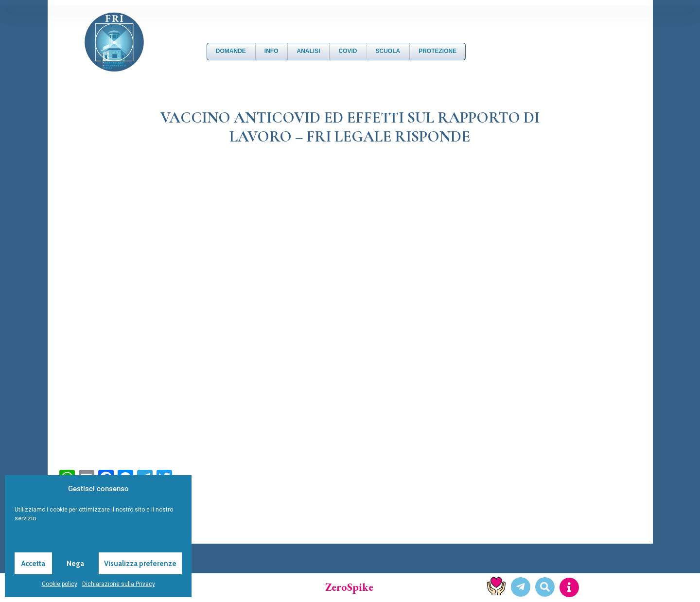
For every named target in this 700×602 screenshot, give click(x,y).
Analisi (308, 51)
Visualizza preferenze (140, 564)
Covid (348, 51)
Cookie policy (60, 584)
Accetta (33, 564)
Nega (75, 564)
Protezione (437, 51)
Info (271, 51)
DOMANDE (231, 51)
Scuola (388, 51)
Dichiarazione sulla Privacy (119, 584)
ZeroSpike (349, 587)
